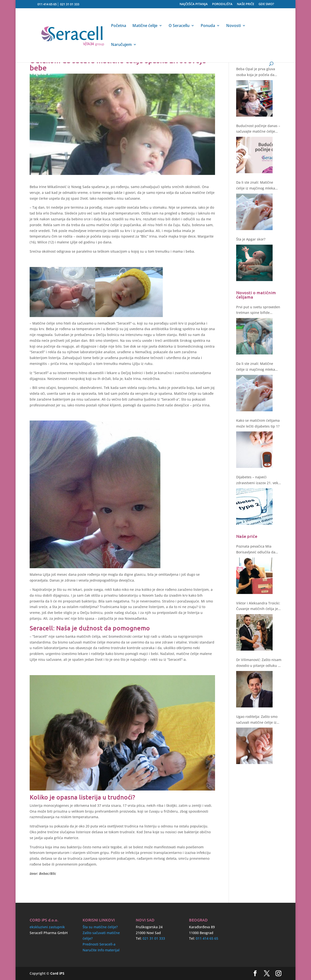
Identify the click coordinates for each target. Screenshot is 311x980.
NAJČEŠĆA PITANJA (194, 4)
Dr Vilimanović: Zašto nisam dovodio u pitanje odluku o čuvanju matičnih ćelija (259, 663)
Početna (119, 26)
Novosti (233, 26)
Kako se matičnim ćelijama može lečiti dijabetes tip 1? (258, 423)
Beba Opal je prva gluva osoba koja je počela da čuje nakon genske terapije (258, 72)
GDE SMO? (266, 4)
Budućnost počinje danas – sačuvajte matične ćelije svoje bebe (258, 129)
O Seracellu (179, 26)
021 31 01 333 (70, 4)
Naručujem (121, 45)
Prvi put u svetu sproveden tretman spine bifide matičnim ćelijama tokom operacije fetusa (258, 310)
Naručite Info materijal (101, 950)
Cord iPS (57, 973)
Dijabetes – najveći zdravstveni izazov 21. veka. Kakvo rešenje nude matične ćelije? (259, 480)
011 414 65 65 (47, 4)
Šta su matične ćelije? (100, 927)
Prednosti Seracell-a (99, 944)
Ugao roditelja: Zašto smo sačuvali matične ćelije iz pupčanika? (257, 720)
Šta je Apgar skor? (251, 239)
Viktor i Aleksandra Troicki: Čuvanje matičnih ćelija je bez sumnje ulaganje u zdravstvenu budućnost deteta (258, 606)
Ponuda (208, 26)
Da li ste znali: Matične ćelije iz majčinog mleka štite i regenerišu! (256, 186)
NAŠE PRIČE (246, 4)
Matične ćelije (145, 26)
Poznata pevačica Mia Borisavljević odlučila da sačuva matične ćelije (256, 550)
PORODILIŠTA (222, 4)
